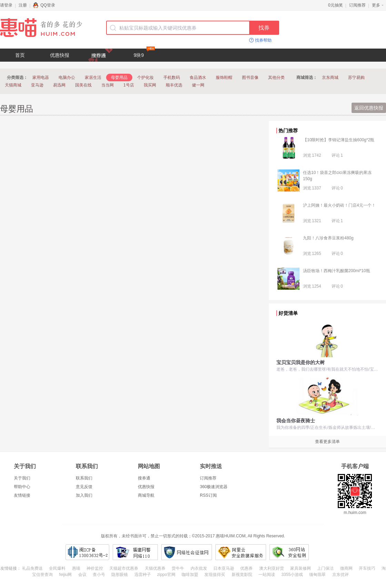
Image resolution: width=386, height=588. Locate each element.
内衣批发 (199, 568)
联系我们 (84, 478)
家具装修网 (301, 568)
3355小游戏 (292, 575)
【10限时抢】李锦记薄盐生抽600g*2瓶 (339, 140)
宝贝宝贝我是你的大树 (301, 362)
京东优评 (341, 575)
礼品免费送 (32, 568)
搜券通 (144, 478)
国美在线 (83, 85)
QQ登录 (44, 5)
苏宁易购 (356, 78)
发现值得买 (215, 575)
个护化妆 (145, 78)
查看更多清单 (327, 442)
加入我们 (84, 495)
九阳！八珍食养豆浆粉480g (328, 238)
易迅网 (59, 85)
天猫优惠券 (155, 568)
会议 (82, 575)
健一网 (198, 85)
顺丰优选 (174, 85)
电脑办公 (67, 78)
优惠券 (246, 568)
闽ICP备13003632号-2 (87, 552)
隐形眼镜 (120, 575)
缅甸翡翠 (317, 575)
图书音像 (250, 78)
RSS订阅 (208, 495)
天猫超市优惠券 (124, 568)
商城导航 (146, 495)
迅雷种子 (143, 575)
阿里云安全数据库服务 (241, 552)
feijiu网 (66, 575)
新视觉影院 (242, 575)
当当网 (108, 85)
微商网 (346, 568)
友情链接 (22, 495)
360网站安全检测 (289, 552)
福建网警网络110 (135, 552)
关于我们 (22, 478)
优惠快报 (60, 55)
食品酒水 (198, 78)
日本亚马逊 (224, 568)
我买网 (150, 85)
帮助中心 (22, 487)
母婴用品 (119, 78)
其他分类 (276, 78)
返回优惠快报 (369, 108)
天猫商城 (13, 85)
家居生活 (93, 78)
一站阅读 (267, 575)
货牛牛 (178, 568)
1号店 (129, 85)
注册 (23, 5)
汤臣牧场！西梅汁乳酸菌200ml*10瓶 (337, 271)
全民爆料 (57, 568)
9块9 (144, 53)
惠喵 (76, 568)
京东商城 (330, 78)
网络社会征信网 (187, 552)
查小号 (99, 575)
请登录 (6, 5)
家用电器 (41, 78)
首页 (20, 55)
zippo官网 (166, 575)
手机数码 (172, 78)
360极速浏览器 (214, 487)
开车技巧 (367, 568)
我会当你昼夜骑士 (296, 421)
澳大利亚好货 (272, 568)
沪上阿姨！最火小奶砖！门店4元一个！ (339, 205)
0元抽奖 (336, 5)
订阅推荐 (357, 5)
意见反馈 (84, 487)
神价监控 (95, 568)
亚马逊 (37, 85)
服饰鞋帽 (224, 78)
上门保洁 (325, 568)
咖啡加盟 (190, 575)
